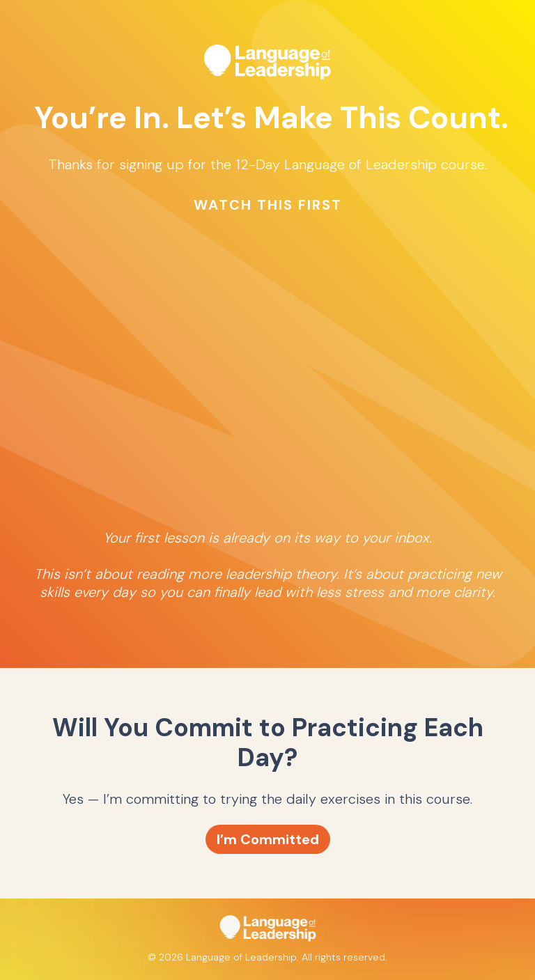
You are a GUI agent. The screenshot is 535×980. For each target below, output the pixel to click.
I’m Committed (268, 839)
